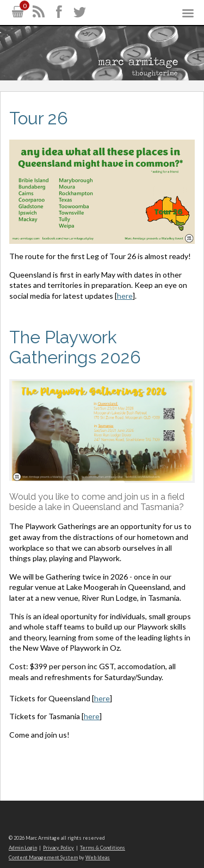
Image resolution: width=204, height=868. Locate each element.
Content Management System (43, 857)
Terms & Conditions (103, 848)
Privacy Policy (58, 848)
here (125, 296)
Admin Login (23, 848)
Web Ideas (98, 857)
